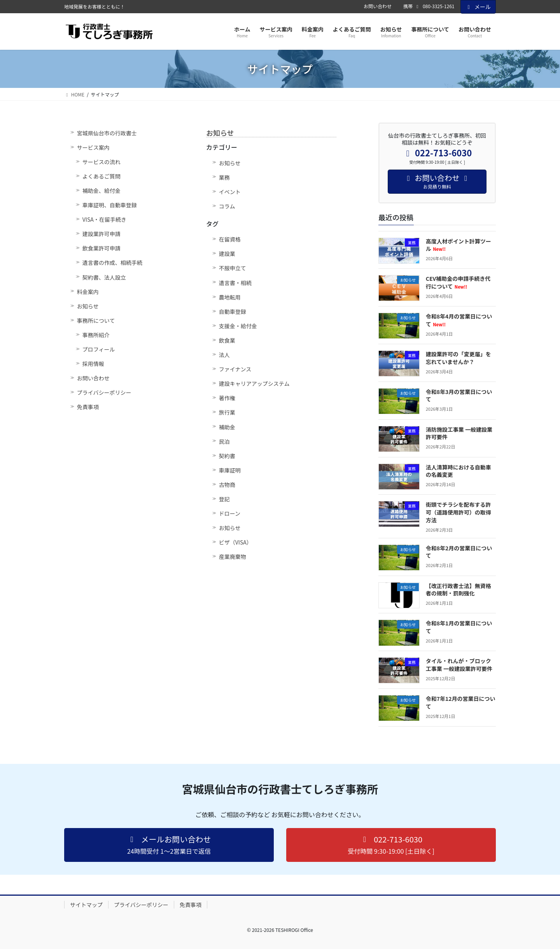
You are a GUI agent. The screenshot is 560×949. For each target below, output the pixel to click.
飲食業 (227, 340)
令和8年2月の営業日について (459, 552)
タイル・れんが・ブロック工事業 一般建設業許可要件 (459, 665)
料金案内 (88, 292)
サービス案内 (93, 147)
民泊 (224, 441)
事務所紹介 (96, 335)
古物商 (227, 485)
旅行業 (227, 412)
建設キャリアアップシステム (254, 383)
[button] (169, 845)
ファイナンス (235, 369)
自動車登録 (233, 312)
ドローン (230, 513)
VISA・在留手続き (104, 219)
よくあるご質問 (101, 176)
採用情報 (93, 364)
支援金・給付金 (238, 326)
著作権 (227, 398)
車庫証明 (230, 470)
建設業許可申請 (101, 234)
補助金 (227, 427)
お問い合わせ (378, 6)
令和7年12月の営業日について (461, 702)
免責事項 (88, 407)
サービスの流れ (101, 162)
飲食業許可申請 (101, 248)
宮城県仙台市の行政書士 (107, 133)
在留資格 (230, 239)
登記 (224, 499)
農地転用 (230, 297)
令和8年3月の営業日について (459, 396)
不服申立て (233, 268)
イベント (230, 192)
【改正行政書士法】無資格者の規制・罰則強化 (458, 590)
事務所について (96, 320)
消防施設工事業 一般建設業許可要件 (459, 433)
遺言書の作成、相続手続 (112, 263)
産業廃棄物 (233, 557)
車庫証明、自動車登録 (110, 205)
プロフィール (99, 349)
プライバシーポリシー (104, 392)
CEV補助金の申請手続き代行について (458, 282)
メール (478, 7)
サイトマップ (86, 905)
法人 (224, 355)
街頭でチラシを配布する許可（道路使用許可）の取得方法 (458, 512)
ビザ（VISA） (235, 542)
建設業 (227, 254)
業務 (224, 177)
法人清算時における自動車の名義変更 (458, 471)
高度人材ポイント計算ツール (458, 245)
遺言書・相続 (235, 283)
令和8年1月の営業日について (459, 627)
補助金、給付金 (101, 191)
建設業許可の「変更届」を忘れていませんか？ (458, 358)
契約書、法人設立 (104, 277)
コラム (227, 206)
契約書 (227, 456)
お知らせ (88, 306)
